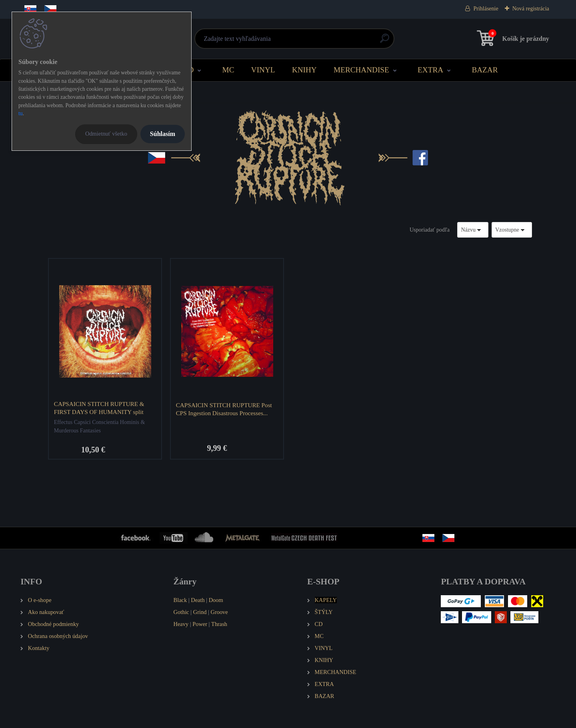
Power (200, 624)
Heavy (181, 624)
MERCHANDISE (361, 70)
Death (198, 600)
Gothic (181, 612)
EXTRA (430, 70)
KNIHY (304, 70)
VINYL (263, 70)
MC (228, 70)
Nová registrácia (531, 9)
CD (189, 70)
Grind (200, 612)
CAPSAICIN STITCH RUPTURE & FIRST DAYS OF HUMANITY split (99, 408)
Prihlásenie (486, 9)
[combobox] (473, 230)
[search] (385, 41)
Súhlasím (163, 134)
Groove (219, 612)
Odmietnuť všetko (106, 134)
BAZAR (485, 70)
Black (180, 600)
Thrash (219, 624)
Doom (216, 600)
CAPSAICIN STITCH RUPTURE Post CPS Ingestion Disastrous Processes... (224, 409)
